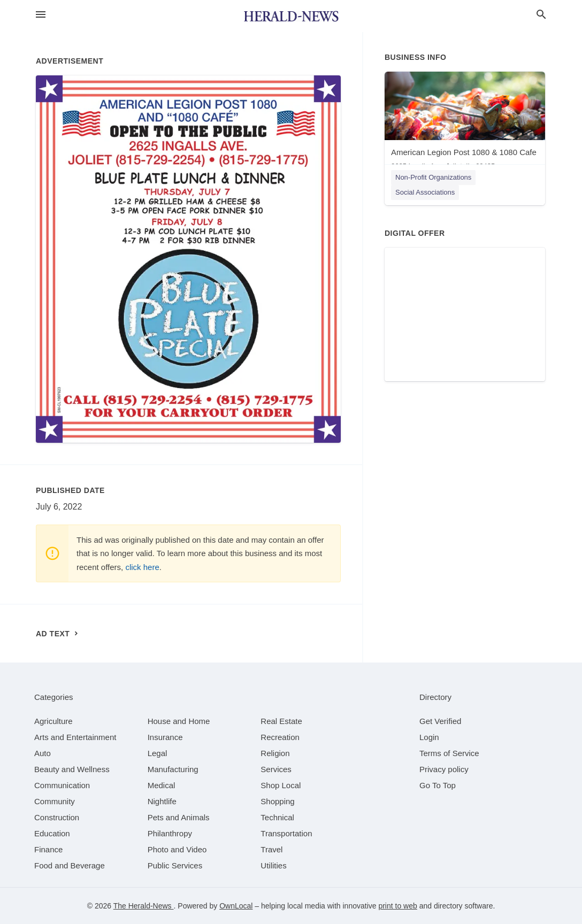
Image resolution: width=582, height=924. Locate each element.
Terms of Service (449, 753)
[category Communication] (62, 785)
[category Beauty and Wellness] (72, 769)
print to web (397, 906)
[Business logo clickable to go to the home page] (291, 16)
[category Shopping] (277, 801)
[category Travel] (271, 849)
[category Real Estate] (281, 721)
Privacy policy (444, 769)
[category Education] (52, 833)
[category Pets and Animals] (179, 817)
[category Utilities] (273, 865)
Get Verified (440, 721)
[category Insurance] (165, 737)
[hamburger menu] (41, 15)
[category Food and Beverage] (70, 865)
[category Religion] (275, 753)
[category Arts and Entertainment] (75, 737)
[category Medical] (162, 785)
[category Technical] (277, 817)
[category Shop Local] (281, 785)
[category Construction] (57, 817)
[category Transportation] (286, 833)
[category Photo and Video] (177, 849)
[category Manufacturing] (173, 769)
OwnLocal (236, 906)
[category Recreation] (280, 737)
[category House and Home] (179, 721)
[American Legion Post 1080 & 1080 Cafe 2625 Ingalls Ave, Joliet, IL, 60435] (465, 123)
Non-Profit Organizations (433, 177)
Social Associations (425, 192)
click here (142, 567)
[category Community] (55, 801)
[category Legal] (158, 753)
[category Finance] (48, 849)
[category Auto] (43, 753)
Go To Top (438, 785)
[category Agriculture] (53, 721)
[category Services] (276, 769)
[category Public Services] (175, 865)
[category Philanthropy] (170, 833)
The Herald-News (144, 906)
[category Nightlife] (162, 801)
